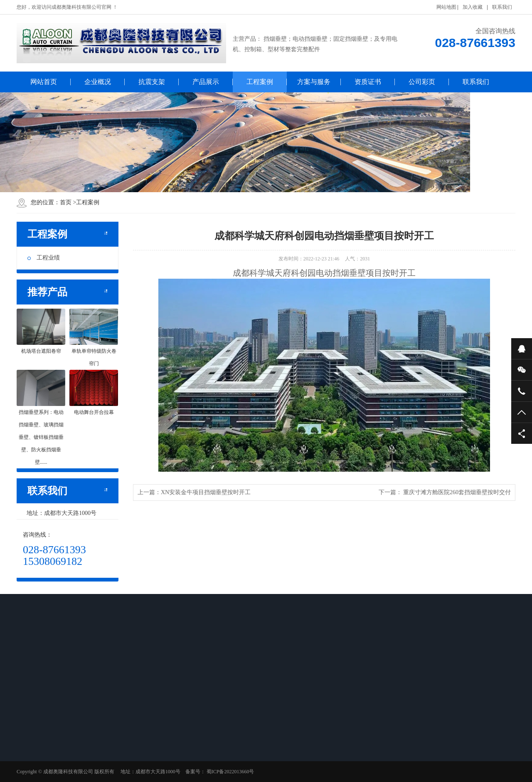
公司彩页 (422, 82)
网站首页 (44, 82)
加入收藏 (473, 7)
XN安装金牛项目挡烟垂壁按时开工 (206, 492)
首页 (66, 202)
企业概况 (98, 82)
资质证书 (368, 82)
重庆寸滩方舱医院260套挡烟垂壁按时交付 (457, 492)
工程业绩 (44, 258)
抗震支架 (152, 82)
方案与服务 (314, 82)
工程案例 (260, 82)
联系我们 (502, 7)
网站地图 (446, 7)
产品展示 (206, 82)
